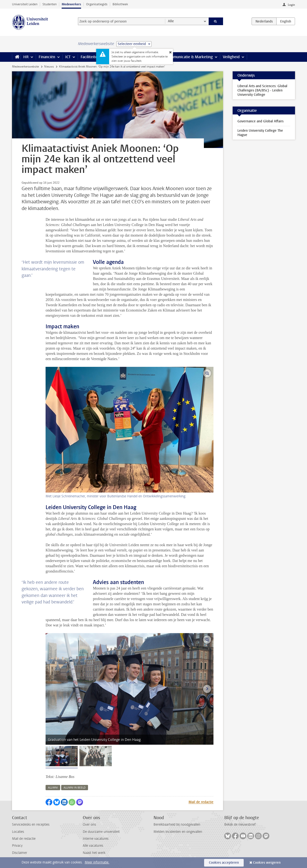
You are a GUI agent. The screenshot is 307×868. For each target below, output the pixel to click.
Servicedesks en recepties (31, 825)
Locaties (18, 832)
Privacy (17, 846)
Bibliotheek (120, 4)
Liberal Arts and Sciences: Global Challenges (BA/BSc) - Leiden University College (262, 90)
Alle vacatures (93, 846)
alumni (53, 788)
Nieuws (49, 67)
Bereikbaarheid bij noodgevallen (177, 825)
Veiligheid (231, 57)
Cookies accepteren (224, 863)
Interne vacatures (96, 839)
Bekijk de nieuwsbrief (240, 825)
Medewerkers (71, 4)
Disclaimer (20, 853)
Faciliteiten (90, 57)
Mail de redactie (201, 802)
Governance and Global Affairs (260, 121)
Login (291, 5)
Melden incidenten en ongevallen (178, 832)
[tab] (62, 756)
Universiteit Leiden (25, 4)
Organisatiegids (97, 4)
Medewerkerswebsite (25, 67)
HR (26, 57)
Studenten (50, 4)
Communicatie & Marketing (189, 57)
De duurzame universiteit (101, 832)
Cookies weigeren (267, 863)
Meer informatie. (97, 862)
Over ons (89, 825)
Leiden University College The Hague (260, 133)
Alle (171, 21)
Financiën (47, 57)
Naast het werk (94, 853)
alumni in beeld (75, 788)
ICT (68, 57)
